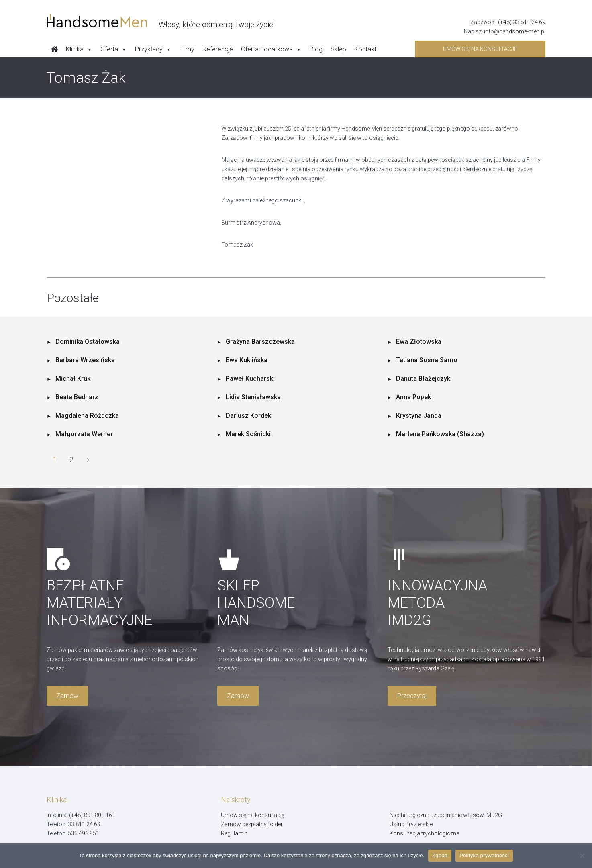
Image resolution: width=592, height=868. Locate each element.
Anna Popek (413, 397)
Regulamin (234, 833)
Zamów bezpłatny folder (252, 824)
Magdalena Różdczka (87, 416)
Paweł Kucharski (250, 379)
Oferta (114, 49)
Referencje (218, 49)
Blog (316, 49)
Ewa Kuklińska (247, 360)
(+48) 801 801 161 (92, 815)
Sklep (338, 49)
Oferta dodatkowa (271, 49)
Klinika (79, 49)
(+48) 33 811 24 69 (522, 22)
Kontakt (365, 49)
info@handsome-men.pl (515, 31)
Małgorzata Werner (84, 434)
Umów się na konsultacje (480, 49)
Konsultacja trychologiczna (425, 833)
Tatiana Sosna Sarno (427, 360)
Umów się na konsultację (253, 815)
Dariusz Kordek (248, 416)
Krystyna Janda (419, 416)
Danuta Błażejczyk (423, 379)
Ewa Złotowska (419, 342)
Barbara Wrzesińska (85, 360)
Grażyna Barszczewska (260, 342)
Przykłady (153, 49)
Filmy (187, 49)
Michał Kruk (73, 379)
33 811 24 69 (84, 824)
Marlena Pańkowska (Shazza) (440, 434)
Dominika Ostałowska (88, 342)
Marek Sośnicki (248, 434)
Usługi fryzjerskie (411, 824)
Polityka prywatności (484, 855)
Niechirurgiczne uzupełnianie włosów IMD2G (446, 815)
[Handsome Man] (161, 21)
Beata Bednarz (77, 397)
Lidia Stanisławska (253, 397)
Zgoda (440, 855)
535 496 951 (84, 833)
